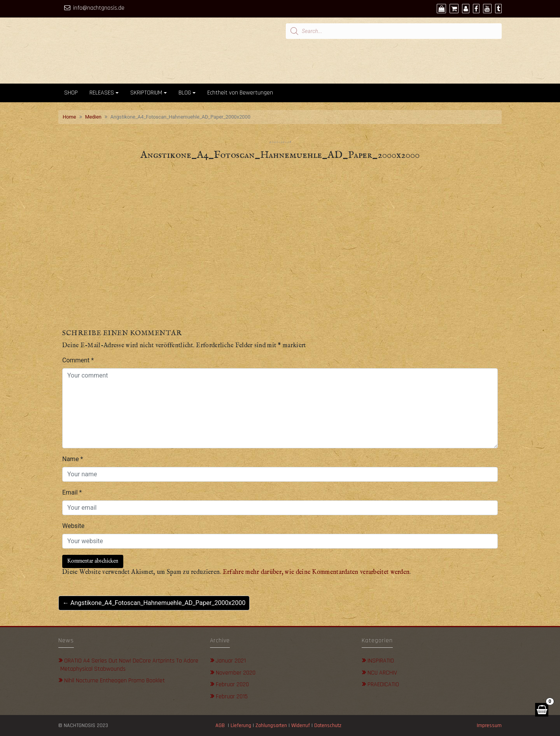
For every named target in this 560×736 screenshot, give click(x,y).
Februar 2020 (232, 684)
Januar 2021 (231, 661)
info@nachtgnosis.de (99, 8)
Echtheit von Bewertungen (240, 93)
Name (73, 459)
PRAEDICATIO (383, 684)
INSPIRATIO (381, 661)
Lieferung (241, 726)
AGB (220, 726)
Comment (78, 360)
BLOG (185, 93)
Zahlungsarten (271, 726)
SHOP (71, 93)
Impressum (489, 726)
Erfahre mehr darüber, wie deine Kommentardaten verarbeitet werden (316, 572)
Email (72, 492)
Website (73, 526)
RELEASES (102, 93)
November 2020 (236, 673)
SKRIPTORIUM (146, 93)
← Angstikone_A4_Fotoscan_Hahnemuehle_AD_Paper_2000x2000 (154, 603)
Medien (93, 117)
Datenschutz (329, 726)
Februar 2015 (232, 697)
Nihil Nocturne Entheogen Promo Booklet (115, 681)
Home (69, 117)
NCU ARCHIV (382, 673)
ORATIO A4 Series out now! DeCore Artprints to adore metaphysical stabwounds (129, 665)
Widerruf (301, 726)
